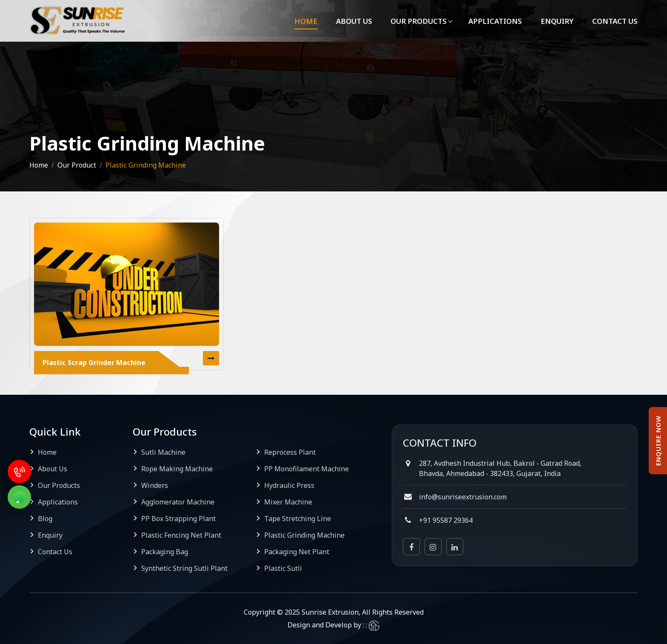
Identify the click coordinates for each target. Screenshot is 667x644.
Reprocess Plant (290, 452)
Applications (494, 21)
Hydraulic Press (289, 485)
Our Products (417, 21)
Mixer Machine (288, 502)
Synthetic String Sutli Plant (184, 568)
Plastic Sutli (283, 568)
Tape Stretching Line (298, 519)
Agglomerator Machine (178, 502)
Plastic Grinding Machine (304, 535)
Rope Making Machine (177, 469)
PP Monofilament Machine (306, 469)
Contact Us (615, 21)
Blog (45, 519)
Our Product (77, 165)
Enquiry (556, 21)
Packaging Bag (165, 552)
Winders (155, 485)
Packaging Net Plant (297, 552)
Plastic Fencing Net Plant (181, 535)
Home (303, 21)
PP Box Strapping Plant (178, 519)
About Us (352, 21)
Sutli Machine (163, 452)
